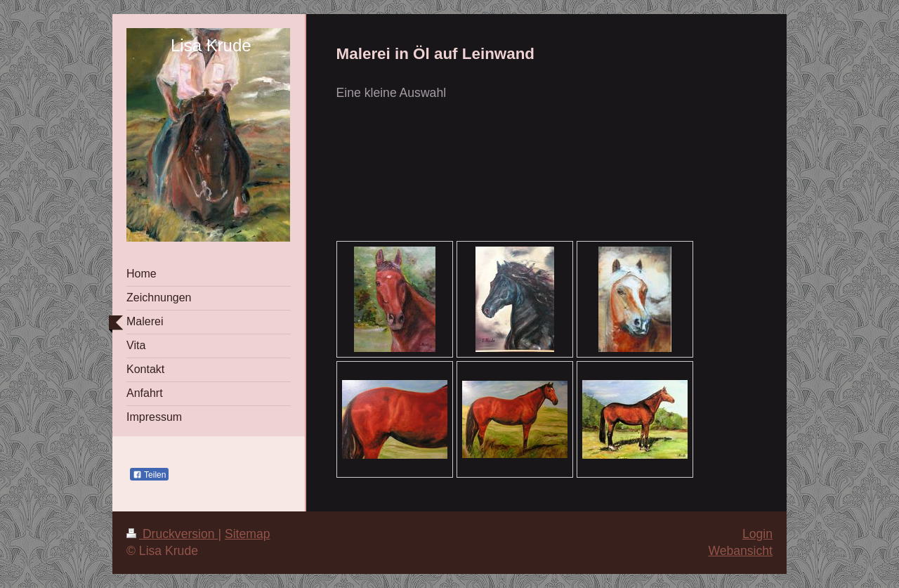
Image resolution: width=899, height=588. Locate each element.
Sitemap (248, 534)
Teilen (149, 475)
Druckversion (172, 534)
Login (757, 534)
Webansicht (740, 551)
